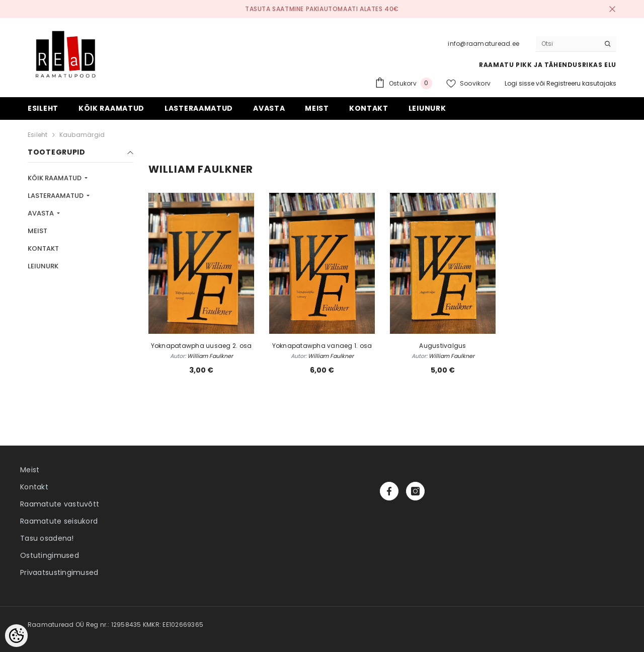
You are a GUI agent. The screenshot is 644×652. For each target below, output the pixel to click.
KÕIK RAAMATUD (55, 178)
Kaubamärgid (82, 135)
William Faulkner (210, 356)
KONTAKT (43, 248)
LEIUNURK (43, 266)
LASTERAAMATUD (56, 196)
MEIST (37, 231)
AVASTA (42, 213)
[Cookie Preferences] (16, 636)
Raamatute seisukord (59, 521)
